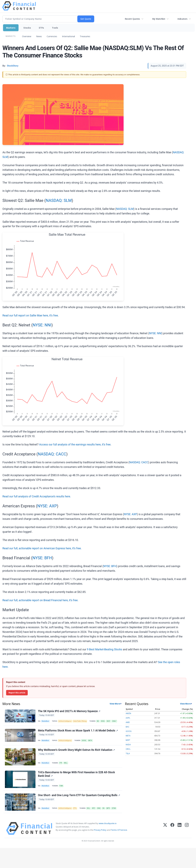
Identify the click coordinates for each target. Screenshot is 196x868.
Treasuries (85, 36)
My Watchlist (159, 19)
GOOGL (86, 749)
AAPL (128, 718)
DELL (47, 827)
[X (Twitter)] (165, 849)
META (93, 749)
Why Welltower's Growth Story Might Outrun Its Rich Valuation (77, 760)
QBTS (69, 827)
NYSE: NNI (42, 325)
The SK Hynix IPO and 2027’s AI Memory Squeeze (70, 711)
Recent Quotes (132, 19)
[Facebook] (172, 849)
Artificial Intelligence (66, 722)
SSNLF (65, 728)
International (68, 36)
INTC (53, 827)
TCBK (62, 797)
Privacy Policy (100, 850)
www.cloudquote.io (108, 843)
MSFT (128, 740)
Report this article (17, 693)
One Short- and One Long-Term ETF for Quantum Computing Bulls (75, 809)
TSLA (128, 753)
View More (115, 704)
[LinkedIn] (180, 849)
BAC (128, 727)
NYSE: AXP (47, 506)
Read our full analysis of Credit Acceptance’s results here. (37, 496)
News (39, 36)
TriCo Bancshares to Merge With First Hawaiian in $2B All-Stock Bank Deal (77, 785)
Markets (11, 28)
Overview (27, 36)
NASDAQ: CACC (52, 454)
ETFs (41, 28)
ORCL (128, 749)
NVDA (52, 728)
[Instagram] (187, 849)
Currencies (52, 36)
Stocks (27, 28)
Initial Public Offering (82, 722)
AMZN (128, 713)
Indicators (182, 19)
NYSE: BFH (42, 558)
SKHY (58, 728)
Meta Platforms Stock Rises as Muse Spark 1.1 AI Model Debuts (78, 739)
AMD (128, 722)
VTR (62, 772)
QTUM (75, 827)
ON (64, 827)
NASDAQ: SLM (59, 200)
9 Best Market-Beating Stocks (105, 649)
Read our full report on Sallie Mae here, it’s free (30, 315)
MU (47, 728)
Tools (55, 28)
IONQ (59, 827)
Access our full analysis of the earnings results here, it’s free (75, 445)
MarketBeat (46, 722)
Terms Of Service (119, 850)
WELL (67, 772)
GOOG (129, 731)
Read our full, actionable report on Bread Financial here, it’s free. (40, 600)
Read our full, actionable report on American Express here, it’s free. (42, 548)
